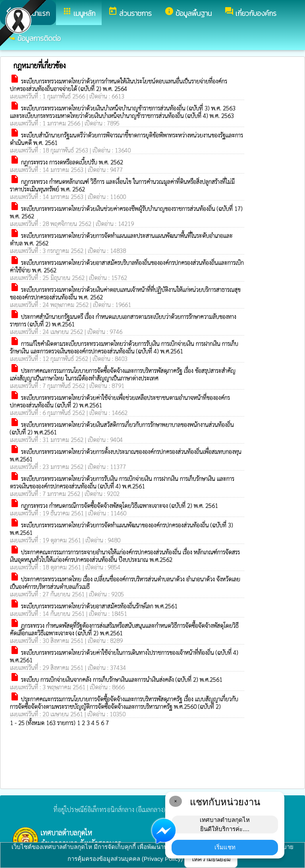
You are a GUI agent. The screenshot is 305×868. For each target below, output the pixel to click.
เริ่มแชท (225, 847)
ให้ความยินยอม (211, 859)
